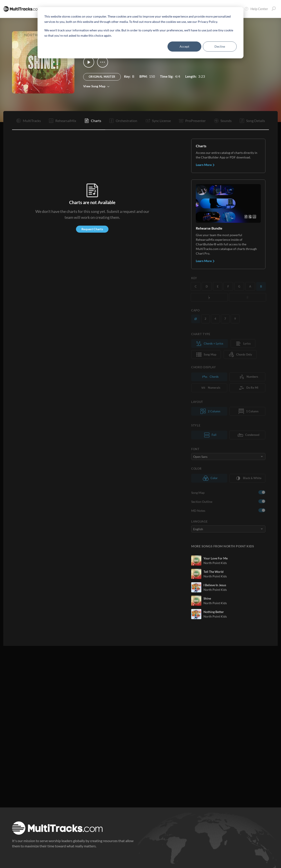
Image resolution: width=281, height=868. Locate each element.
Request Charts (92, 229)
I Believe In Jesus (215, 585)
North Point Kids (215, 563)
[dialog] (140, 33)
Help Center (256, 9)
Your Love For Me (216, 558)
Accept (184, 46)
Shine (207, 598)
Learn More (205, 165)
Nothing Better (214, 612)
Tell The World (213, 572)
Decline (220, 46)
